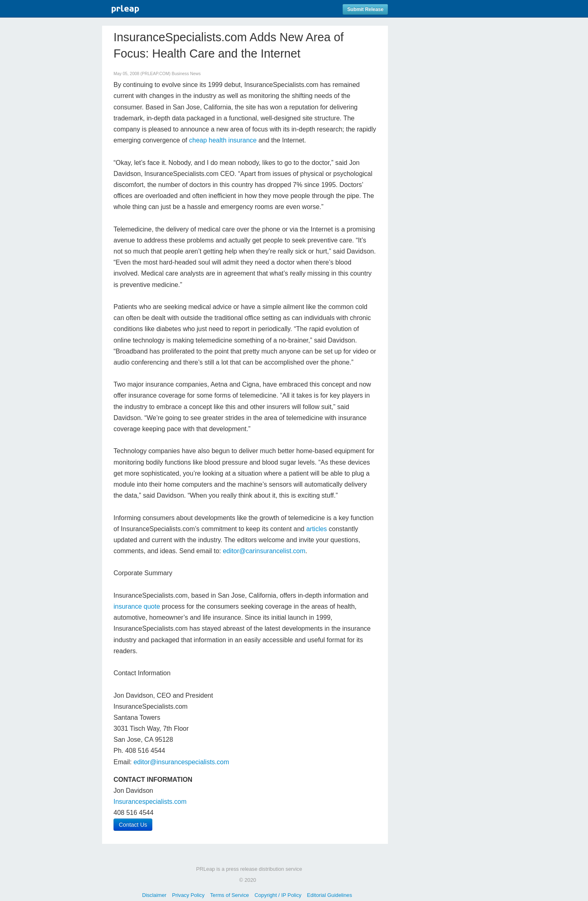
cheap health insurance (223, 140)
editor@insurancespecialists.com (181, 762)
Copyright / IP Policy (278, 895)
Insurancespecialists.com (150, 802)
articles (317, 529)
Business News (186, 74)
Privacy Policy (188, 895)
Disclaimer (154, 895)
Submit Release (365, 9)
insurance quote (137, 606)
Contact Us (133, 825)
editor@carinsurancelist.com (264, 551)
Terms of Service (229, 895)
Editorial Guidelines (330, 895)
